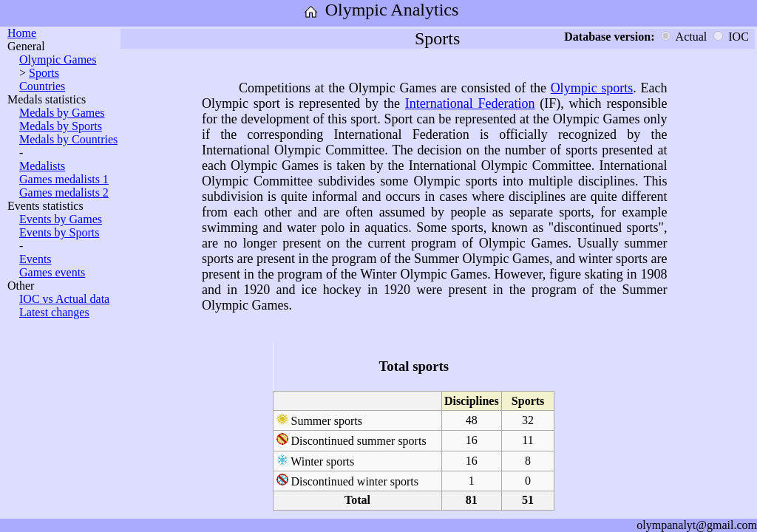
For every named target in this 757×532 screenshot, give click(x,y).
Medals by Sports (61, 126)
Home (22, 33)
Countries (42, 86)
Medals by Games (62, 113)
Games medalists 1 (64, 179)
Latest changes (54, 312)
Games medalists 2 (64, 192)
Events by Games (61, 219)
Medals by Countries (68, 139)
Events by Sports (59, 232)
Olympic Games (58, 59)
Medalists (42, 166)
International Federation (470, 103)
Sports (44, 73)
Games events (52, 272)
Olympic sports (592, 88)
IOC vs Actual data (64, 299)
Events (35, 259)
